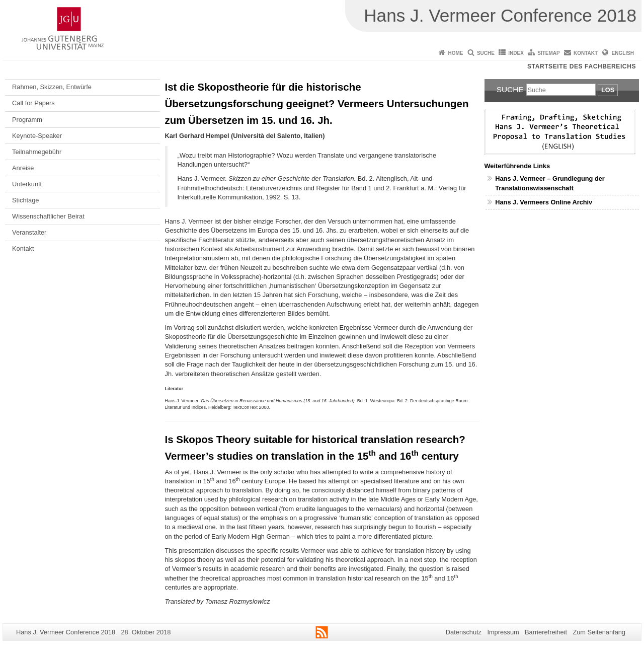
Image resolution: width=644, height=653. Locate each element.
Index (516, 53)
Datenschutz (464, 632)
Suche (486, 53)
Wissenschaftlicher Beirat (48, 216)
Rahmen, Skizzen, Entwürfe (52, 87)
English (623, 53)
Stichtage (25, 200)
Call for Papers (33, 103)
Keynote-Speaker (37, 136)
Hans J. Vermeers (523, 202)
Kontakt (586, 53)
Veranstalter (29, 232)
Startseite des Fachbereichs (582, 66)
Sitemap (548, 53)
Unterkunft (27, 184)
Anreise (23, 168)
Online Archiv (572, 202)
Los (608, 90)
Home (456, 53)
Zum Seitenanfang (599, 632)
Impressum (503, 632)
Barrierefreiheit (546, 632)
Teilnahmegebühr (37, 152)
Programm (27, 120)
